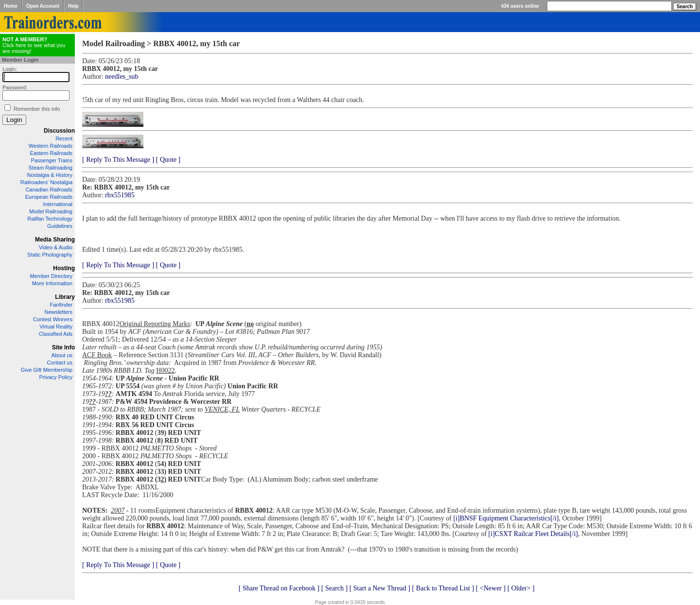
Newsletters (59, 312)
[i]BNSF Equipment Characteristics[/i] (506, 518)
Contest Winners (53, 319)
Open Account (43, 6)
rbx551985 (120, 195)
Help (73, 6)
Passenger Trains (52, 160)
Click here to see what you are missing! (34, 45)
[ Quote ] (168, 160)
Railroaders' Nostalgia (46, 182)
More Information (52, 283)
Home (11, 6)
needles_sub (122, 77)
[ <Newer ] (491, 588)
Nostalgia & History (50, 175)
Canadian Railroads (49, 190)
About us (62, 355)
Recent (64, 138)
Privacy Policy (56, 377)
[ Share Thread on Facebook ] (279, 588)
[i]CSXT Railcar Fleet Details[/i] (533, 534)
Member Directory (51, 276)
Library (65, 297)
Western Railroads (51, 146)
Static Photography (50, 255)
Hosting (64, 268)
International (58, 204)
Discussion (59, 131)
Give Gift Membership (47, 370)
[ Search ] (334, 588)
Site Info (63, 347)
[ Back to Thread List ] (443, 588)
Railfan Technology (50, 219)
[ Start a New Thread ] (380, 588)
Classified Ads (56, 334)
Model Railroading (51, 211)
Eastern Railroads (51, 153)
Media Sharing (55, 240)
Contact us (60, 363)
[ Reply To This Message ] (118, 160)
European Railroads (49, 197)
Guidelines (60, 226)
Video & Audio (56, 247)
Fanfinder (61, 305)
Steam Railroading (51, 168)
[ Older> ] (521, 588)
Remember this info (37, 109)
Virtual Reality (56, 327)
